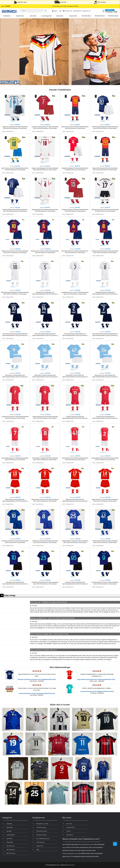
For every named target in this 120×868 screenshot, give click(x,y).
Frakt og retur (40, 842)
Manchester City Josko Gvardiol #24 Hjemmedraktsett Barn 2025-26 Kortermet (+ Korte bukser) (105, 377)
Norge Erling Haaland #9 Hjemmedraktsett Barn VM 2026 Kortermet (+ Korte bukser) (75, 169)
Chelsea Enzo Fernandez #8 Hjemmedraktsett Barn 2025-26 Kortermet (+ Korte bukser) (45, 542)
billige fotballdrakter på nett (86, 844)
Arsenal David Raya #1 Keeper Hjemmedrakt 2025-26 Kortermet (37, 693)
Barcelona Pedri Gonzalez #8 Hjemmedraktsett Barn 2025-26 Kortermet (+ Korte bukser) (105, 252)
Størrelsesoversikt (42, 831)
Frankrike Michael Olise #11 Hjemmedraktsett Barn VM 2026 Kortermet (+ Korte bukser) (15, 210)
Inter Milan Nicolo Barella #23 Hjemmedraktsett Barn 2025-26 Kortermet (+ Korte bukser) (45, 583)
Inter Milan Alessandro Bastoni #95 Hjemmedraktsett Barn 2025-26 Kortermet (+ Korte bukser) (75, 584)
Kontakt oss (40, 846)
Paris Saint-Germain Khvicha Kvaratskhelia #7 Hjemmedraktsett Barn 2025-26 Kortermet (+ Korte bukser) (105, 335)
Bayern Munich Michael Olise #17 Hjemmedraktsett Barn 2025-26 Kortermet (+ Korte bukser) (75, 501)
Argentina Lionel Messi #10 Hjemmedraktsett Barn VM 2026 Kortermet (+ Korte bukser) (15, 128)
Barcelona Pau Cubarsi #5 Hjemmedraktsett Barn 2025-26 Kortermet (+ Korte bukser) (45, 252)
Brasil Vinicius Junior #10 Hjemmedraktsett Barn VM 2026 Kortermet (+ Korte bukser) (15, 169)
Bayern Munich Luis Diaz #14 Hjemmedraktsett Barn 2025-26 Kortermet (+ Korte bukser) (105, 500)
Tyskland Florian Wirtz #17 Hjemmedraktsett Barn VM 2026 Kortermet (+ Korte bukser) (105, 210)
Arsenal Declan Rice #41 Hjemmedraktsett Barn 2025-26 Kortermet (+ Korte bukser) (75, 459)
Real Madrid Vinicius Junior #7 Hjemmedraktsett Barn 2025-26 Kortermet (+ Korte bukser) (75, 293)
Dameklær (60, 16)
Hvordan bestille (41, 827)
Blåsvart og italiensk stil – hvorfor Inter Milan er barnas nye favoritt (52, 618)
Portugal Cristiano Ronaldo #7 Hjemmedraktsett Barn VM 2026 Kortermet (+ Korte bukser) (45, 128)
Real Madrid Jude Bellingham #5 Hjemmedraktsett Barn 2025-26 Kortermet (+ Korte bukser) (45, 294)
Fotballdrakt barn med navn (67, 865)
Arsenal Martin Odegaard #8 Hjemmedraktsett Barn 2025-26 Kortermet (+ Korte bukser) (45, 459)
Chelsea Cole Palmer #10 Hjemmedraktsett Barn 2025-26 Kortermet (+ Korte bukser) (15, 542)
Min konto (69, 824)
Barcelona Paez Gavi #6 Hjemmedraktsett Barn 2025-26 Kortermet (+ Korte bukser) (75, 252)
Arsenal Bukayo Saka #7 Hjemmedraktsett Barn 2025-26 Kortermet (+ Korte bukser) (15, 459)
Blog (38, 850)
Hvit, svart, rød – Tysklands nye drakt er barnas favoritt (49, 602)
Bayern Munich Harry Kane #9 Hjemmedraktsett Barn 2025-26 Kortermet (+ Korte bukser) (45, 500)
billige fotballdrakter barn (70, 853)
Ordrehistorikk (71, 827)
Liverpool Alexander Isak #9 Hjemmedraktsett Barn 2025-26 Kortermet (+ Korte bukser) (45, 417)
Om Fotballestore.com (43, 838)
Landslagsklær (47, 16)
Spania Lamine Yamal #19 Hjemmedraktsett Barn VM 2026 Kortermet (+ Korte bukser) (75, 128)
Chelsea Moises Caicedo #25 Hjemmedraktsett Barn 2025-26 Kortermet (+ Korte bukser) (75, 542)
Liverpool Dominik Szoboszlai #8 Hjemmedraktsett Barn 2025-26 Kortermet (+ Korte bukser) (105, 418)
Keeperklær (73, 16)
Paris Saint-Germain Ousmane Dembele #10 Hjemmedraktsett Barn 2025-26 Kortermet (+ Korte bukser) (15, 335)
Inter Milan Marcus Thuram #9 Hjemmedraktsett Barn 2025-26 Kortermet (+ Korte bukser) (105, 583)
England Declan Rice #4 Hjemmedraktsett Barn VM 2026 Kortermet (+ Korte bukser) (45, 210)
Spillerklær (20, 16)
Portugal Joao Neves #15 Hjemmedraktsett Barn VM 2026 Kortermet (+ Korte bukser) (75, 210)
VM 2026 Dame (113, 16)
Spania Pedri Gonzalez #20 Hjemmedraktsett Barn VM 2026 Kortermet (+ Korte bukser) (105, 169)
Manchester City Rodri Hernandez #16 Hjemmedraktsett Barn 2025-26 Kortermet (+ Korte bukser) (45, 377)
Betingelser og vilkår (42, 824)
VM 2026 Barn (87, 16)
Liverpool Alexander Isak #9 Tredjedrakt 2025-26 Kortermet (97, 691)
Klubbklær (7, 16)
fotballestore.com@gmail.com (82, 11)
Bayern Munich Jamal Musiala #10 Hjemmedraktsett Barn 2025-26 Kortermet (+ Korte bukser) (15, 501)
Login (60, 11)
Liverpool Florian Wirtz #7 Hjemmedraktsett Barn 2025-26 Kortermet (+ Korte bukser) (15, 417)
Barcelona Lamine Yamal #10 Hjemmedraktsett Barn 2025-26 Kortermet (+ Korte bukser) (15, 252)
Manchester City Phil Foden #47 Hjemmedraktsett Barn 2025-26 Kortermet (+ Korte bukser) (75, 377)
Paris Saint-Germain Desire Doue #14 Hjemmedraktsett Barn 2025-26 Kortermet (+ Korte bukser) (45, 335)
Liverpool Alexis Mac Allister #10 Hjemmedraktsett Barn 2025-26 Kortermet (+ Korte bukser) (75, 418)
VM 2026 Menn (100, 16)
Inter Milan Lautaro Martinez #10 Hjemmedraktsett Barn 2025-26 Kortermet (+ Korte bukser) (15, 584)
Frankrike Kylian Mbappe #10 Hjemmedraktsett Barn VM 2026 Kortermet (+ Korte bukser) (105, 128)
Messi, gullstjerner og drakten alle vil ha (44, 650)
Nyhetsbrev (70, 835)
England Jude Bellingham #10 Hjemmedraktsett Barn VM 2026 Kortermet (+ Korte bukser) (45, 169)
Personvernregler (41, 835)
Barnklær (33, 16)
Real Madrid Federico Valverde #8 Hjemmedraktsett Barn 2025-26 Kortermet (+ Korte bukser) (105, 294)
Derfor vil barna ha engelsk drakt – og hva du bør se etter (49, 634)
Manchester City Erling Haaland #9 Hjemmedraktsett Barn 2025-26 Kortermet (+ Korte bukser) (15, 377)
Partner (69, 831)
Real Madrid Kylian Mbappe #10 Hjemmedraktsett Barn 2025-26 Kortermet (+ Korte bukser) (15, 293)
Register (55, 11)
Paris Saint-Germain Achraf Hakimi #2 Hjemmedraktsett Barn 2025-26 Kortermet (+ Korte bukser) (75, 335)
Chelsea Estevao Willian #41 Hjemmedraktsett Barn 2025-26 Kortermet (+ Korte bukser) (105, 542)
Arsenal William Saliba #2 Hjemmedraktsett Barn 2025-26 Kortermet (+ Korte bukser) (105, 459)
